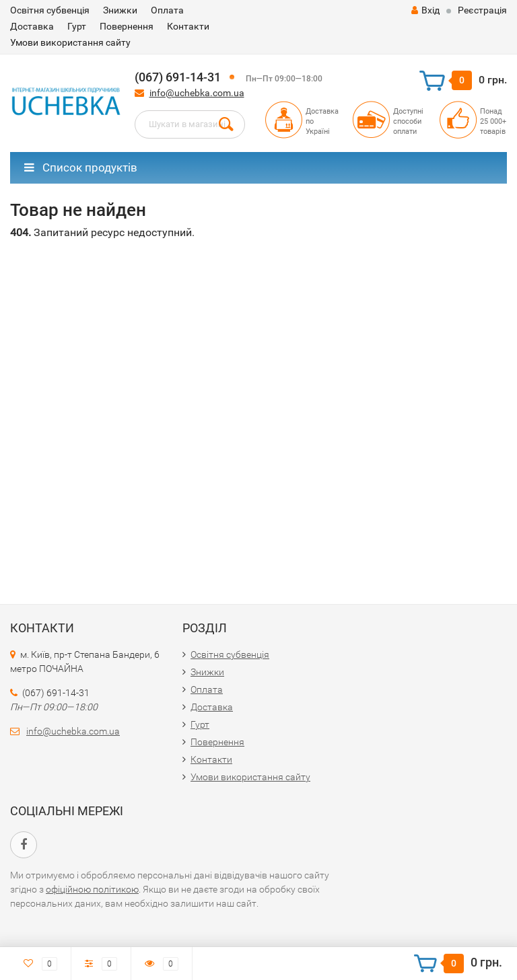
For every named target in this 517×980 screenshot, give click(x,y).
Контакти (188, 26)
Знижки (120, 10)
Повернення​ (127, 26)
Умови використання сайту (70, 42)
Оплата (167, 10)
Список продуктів (81, 167)
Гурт (77, 26)
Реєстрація (482, 10)
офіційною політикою (92, 889)
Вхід (425, 10)
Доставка (32, 26)
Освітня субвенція (50, 10)
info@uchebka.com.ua (197, 93)
